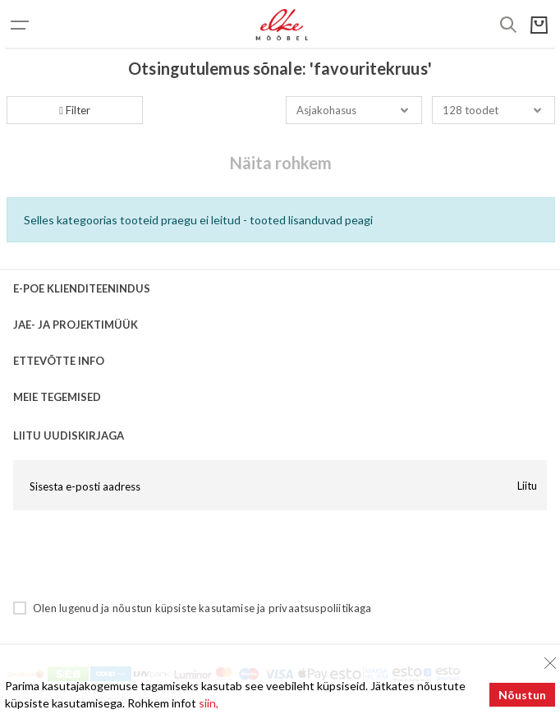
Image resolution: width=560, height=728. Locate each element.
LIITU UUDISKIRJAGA (69, 435)
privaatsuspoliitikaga (320, 608)
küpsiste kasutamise (205, 608)
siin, (209, 703)
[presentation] (138, 555)
